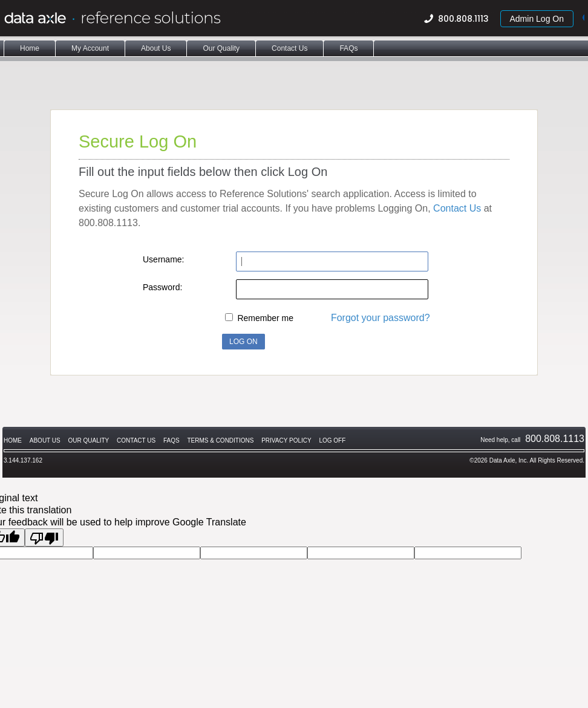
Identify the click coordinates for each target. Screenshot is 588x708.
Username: (163, 259)
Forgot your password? (381, 318)
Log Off (332, 440)
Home (13, 440)
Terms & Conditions (220, 440)
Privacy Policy (286, 440)
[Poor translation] (44, 537)
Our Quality (89, 440)
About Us (45, 440)
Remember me (265, 318)
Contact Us (457, 208)
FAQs (171, 440)
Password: (162, 287)
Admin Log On (537, 19)
